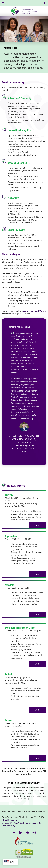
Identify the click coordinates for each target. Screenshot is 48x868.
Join (37, 525)
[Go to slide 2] (25, 459)
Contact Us (7, 823)
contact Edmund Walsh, (34, 311)
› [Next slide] (39, 392)
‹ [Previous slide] (9, 392)
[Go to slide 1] (23, 459)
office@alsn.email (10, 820)
